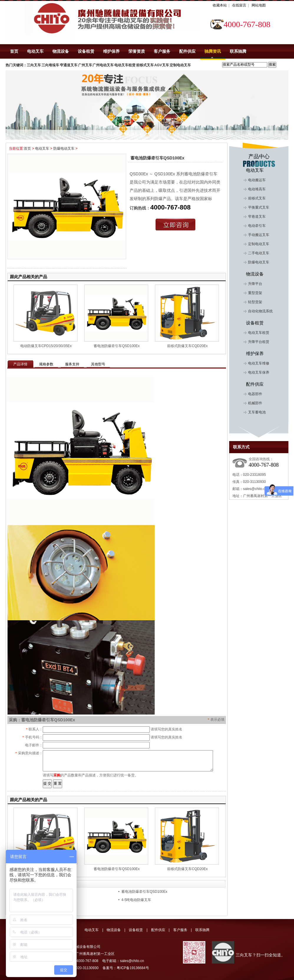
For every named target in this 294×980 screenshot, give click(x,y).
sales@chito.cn (255, 489)
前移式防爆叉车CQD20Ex (187, 346)
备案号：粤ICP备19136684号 (126, 968)
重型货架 (255, 293)
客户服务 (162, 51)
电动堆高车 (257, 189)
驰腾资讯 (213, 51)
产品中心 (259, 156)
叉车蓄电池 (257, 412)
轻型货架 (255, 302)
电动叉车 (35, 51)
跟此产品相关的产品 (29, 277)
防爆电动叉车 (65, 149)
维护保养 (111, 51)
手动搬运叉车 (259, 235)
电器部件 (255, 394)
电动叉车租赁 (259, 333)
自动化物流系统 (260, 311)
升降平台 (255, 284)
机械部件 (255, 403)
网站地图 (259, 5)
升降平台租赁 (259, 342)
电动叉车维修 (259, 363)
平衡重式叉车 (259, 207)
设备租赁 (86, 51)
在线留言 (239, 5)
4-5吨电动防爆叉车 (136, 900)
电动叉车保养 (259, 372)
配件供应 (187, 51)
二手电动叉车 (259, 253)
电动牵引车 (257, 226)
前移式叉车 (257, 198)
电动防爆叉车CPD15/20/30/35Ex (46, 346)
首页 (14, 51)
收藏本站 (220, 5)
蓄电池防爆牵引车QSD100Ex (117, 346)
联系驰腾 (238, 51)
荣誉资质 (137, 51)
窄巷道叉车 (257, 217)
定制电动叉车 (259, 244)
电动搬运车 (257, 180)
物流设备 (61, 51)
